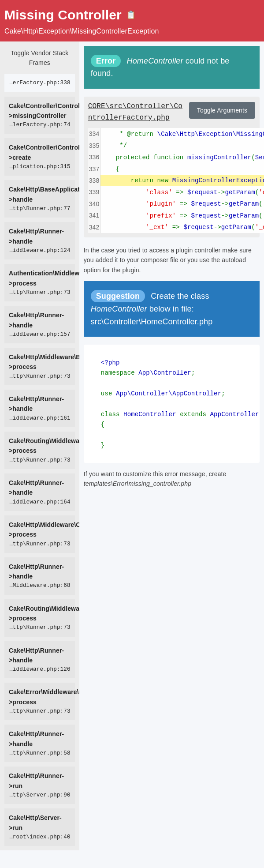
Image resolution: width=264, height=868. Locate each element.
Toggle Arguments (222, 110)
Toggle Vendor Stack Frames (39, 58)
